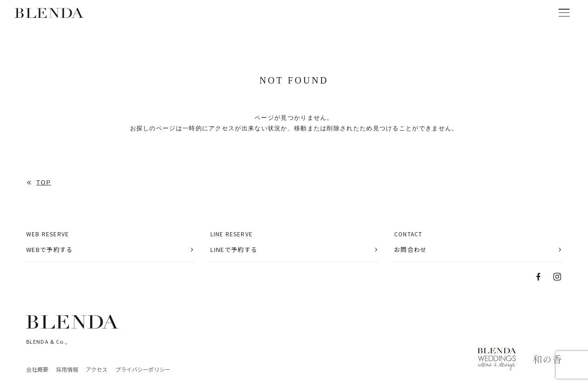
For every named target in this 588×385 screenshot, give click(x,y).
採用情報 (67, 369)
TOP (44, 183)
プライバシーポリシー (143, 369)
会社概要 (37, 369)
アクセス (97, 369)
